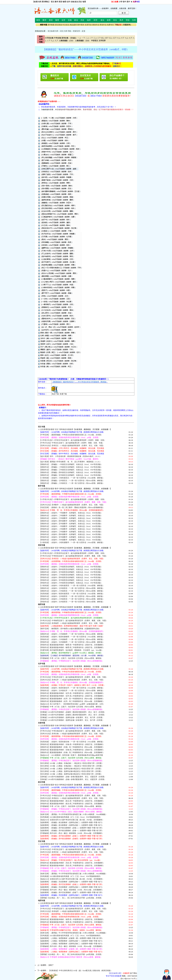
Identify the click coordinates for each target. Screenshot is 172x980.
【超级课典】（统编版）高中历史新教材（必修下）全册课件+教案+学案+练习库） (71, 892)
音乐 (115, 20)
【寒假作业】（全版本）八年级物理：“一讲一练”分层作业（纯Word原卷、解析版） (72, 639)
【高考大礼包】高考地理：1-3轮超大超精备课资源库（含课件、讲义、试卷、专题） (72, 911)
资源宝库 (76, 31)
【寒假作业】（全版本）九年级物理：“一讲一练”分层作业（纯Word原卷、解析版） (72, 642)
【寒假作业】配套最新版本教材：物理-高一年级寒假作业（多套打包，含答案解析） (72, 645)
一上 (79, 38)
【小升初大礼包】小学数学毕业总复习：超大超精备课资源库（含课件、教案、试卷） (73, 499)
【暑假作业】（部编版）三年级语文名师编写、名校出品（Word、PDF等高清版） (71, 470)
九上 (53, 41)
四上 (103, 38)
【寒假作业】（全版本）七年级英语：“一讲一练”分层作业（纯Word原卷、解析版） (72, 596)
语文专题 (42, 427)
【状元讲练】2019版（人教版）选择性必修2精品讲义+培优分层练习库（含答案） (71, 771)
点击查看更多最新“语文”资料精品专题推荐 (57, 429)
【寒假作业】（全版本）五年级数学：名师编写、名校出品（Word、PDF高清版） (71, 537)
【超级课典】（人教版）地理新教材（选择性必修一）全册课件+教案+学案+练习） (71, 941)
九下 (57, 41)
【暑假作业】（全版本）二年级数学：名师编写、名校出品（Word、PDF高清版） (71, 516)
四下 (107, 38)
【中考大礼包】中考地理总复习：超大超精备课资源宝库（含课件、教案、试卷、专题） (73, 909)
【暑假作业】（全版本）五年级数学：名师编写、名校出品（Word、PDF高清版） (71, 524)
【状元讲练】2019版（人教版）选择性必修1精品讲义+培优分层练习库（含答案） (71, 769)
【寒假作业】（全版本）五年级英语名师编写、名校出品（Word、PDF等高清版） (71, 580)
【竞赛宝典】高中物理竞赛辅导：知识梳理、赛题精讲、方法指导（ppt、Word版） (71, 650)
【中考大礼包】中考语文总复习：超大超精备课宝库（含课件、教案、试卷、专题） (72, 443)
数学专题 (42, 486)
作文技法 (66, 25)
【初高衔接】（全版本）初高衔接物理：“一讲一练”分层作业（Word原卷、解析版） (72, 637)
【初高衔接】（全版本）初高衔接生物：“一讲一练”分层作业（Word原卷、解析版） (72, 742)
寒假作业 (103, 25)
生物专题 (42, 723)
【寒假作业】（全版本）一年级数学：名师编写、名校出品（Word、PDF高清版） (71, 526)
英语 (60, 2)
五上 (111, 38)
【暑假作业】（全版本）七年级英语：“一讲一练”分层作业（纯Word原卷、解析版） (72, 588)
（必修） (67, 41)
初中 (124, 2)
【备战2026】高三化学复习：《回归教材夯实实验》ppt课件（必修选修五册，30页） (72, 704)
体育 (109, 20)
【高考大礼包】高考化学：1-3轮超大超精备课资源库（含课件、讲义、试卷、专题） (72, 680)
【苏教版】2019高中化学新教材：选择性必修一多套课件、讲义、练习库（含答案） (72, 717)
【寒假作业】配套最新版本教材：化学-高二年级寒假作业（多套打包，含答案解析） (72, 696)
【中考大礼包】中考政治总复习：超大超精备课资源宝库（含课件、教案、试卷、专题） (73, 796)
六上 (119, 38)
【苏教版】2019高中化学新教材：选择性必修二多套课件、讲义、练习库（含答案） (72, 720)
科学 (96, 20)
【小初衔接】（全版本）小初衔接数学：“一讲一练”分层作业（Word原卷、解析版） (72, 542)
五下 (115, 38)
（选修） (83, 41)
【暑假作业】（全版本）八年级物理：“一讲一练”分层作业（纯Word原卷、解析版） (72, 634)
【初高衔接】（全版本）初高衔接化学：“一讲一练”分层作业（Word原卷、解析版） (72, 688)
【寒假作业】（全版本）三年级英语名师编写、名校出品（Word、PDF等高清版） (71, 575)
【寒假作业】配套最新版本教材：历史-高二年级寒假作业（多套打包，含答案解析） (72, 866)
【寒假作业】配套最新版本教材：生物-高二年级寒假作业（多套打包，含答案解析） (72, 750)
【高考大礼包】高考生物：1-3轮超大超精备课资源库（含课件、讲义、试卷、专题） (72, 734)
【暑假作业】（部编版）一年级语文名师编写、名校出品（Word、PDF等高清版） (71, 464)
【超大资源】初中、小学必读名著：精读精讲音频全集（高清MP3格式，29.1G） (70, 456)
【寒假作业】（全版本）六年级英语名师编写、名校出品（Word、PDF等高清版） (71, 583)
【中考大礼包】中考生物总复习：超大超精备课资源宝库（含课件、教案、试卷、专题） (73, 731)
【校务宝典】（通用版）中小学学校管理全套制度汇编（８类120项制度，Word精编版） (73, 814)
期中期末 (81, 25)
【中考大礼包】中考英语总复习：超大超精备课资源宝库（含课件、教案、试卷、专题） (73, 556)
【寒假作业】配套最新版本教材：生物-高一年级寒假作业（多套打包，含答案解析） (72, 744)
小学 (121, 2)
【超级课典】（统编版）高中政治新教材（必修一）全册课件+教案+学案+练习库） (71, 831)
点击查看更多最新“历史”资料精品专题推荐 (57, 844)
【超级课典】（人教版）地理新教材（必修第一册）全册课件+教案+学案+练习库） (71, 938)
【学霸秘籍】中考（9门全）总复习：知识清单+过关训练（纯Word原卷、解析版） (71, 658)
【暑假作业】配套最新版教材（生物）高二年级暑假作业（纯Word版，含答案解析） (72, 752)
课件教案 (51, 25)
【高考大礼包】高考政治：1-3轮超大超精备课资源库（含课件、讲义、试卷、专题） (72, 798)
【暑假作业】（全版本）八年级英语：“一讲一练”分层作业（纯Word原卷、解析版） (72, 591)
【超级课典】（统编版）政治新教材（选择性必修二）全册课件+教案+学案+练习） (71, 822)
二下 (91, 38)
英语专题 (42, 545)
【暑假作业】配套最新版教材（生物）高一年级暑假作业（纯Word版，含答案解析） (72, 747)
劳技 (128, 20)
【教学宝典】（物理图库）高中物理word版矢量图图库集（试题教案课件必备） (70, 629)
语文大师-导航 (66, 31)
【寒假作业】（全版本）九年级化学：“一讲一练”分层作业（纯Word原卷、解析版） (72, 691)
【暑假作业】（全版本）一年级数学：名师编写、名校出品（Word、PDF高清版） (71, 513)
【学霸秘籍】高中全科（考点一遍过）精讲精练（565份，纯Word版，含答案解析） (71, 833)
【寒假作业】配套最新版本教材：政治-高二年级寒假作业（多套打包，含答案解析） (72, 804)
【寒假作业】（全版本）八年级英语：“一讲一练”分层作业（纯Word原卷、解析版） (72, 599)
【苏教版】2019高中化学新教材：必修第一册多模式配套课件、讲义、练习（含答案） (73, 712)
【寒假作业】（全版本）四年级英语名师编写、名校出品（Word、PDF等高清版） (71, 577)
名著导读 (88, 25)
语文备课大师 (53, 31)
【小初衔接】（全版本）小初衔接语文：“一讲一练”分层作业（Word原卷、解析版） (72, 478)
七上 (127, 38)
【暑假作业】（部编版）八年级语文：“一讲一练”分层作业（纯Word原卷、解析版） (72, 483)
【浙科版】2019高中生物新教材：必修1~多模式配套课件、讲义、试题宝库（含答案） (73, 777)
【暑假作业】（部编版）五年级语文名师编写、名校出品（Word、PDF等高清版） (71, 475)
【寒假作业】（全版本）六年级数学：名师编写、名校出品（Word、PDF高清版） (71, 540)
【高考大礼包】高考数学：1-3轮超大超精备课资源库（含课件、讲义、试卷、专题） (72, 505)
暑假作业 (96, 25)
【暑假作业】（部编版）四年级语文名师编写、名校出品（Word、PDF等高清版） (71, 472)
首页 (38, 20)
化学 (68, 2)
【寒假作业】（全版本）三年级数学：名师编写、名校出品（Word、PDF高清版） (71, 532)
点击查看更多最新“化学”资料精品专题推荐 (57, 666)
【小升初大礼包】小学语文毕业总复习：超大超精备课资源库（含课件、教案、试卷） (73, 440)
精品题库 (73, 25)
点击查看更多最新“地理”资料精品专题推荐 (57, 903)
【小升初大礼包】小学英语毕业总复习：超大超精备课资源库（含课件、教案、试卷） (73, 553)
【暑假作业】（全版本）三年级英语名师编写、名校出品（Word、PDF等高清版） (71, 567)
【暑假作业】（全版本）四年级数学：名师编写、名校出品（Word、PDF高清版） (71, 521)
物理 (64, 2)
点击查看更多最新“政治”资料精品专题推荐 (57, 785)
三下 (99, 38)
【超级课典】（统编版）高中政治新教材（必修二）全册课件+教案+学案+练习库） (71, 828)
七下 (131, 38)
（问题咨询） (123, 25)
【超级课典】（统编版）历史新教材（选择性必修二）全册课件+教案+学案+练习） (71, 887)
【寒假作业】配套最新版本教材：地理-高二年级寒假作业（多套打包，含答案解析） (72, 922)
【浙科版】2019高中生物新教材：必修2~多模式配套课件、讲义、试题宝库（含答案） (73, 779)
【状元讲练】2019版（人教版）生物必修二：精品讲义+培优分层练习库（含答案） (71, 766)
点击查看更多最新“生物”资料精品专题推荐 (57, 726)
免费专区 (110, 25)
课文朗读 (58, 25)
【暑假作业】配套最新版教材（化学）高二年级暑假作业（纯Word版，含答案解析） (72, 701)
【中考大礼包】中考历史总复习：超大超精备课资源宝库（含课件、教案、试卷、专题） (73, 849)
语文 (53, 2)
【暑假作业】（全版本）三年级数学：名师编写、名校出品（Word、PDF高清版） (71, 518)
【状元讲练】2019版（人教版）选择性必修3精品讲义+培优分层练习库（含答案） (71, 774)
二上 (87, 38)
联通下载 (63, 394)
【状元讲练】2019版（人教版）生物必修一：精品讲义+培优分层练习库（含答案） (71, 763)
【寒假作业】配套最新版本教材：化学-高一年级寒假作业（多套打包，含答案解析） (72, 693)
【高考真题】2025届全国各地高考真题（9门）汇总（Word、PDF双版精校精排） (71, 817)
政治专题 (42, 782)
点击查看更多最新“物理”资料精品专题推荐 (57, 607)
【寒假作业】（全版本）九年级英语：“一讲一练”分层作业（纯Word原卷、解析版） (72, 602)
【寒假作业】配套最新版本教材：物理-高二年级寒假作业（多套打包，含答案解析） (72, 647)
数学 (56, 2)
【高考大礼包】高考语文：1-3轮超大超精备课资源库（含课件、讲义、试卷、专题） (72, 446)
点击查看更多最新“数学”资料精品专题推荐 (57, 489)
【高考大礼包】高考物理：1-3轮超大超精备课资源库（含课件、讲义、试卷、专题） (72, 623)
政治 (76, 2)
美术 (121, 20)
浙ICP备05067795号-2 (129, 979)
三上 (95, 38)
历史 (80, 2)
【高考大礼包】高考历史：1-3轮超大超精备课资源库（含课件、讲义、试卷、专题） (72, 852)
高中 (128, 2)
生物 (72, 2)
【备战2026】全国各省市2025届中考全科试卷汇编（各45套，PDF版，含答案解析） (72, 820)
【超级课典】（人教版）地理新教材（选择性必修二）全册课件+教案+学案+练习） (71, 944)
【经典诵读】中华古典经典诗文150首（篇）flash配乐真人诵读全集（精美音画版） (80, 971)
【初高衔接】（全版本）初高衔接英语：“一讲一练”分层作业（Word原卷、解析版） (72, 594)
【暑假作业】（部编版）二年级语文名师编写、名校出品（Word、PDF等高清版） (71, 467)
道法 (102, 20)
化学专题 (42, 664)
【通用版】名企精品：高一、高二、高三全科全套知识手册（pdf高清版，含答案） (71, 898)
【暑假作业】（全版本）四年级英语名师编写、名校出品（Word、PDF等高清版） (71, 569)
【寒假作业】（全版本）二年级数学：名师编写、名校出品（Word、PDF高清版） (71, 529)
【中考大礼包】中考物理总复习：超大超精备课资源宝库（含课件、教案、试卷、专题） (73, 621)
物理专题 (42, 604)
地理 (84, 2)
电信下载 (55, 394)
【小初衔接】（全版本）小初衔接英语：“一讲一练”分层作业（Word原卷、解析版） (72, 586)
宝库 (134, 20)
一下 (83, 38)
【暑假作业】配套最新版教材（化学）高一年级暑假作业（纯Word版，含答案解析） (72, 699)
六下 (123, 38)
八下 (49, 41)
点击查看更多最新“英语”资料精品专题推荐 (57, 548)
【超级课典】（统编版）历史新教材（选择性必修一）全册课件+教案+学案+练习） (71, 882)
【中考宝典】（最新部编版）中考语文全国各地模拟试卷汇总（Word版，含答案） (71, 435)
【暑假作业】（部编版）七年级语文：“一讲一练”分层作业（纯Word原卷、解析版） (72, 481)
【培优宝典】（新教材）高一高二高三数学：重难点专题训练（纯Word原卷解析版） (72, 507)
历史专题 (42, 841)
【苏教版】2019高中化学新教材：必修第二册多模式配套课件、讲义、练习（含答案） (73, 715)
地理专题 (42, 901)
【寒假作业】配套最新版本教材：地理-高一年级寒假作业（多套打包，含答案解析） (72, 919)
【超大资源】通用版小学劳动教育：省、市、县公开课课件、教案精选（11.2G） (70, 462)
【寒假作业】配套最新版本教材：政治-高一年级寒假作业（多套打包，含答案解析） (72, 801)
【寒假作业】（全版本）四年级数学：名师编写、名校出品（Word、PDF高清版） (71, 534)
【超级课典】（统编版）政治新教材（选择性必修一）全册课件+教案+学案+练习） (71, 825)
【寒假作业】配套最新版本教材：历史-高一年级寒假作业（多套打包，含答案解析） (72, 863)
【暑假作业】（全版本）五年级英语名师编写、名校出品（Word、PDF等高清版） (71, 572)
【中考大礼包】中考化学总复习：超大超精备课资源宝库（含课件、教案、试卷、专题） (73, 677)
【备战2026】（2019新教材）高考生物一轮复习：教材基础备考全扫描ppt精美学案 (71, 755)
